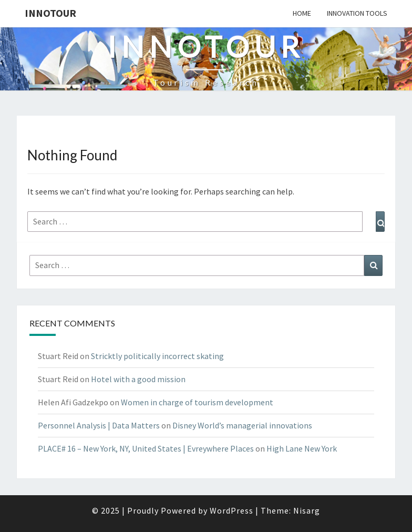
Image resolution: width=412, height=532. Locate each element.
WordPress (231, 510)
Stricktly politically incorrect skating (157, 356)
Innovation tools (357, 13)
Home (302, 13)
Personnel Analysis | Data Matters (99, 425)
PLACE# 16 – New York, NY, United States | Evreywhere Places (146, 448)
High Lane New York (302, 448)
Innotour (50, 13)
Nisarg (307, 510)
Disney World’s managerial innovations (242, 425)
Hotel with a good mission (138, 379)
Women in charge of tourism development (197, 402)
